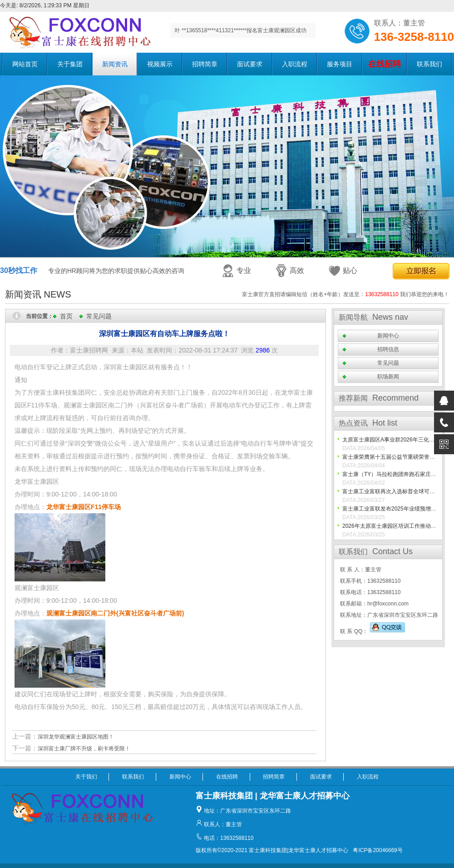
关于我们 (86, 777)
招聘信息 (388, 349)
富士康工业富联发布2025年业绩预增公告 (392, 509)
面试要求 (250, 64)
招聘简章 (205, 64)
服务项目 (340, 64)
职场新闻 (388, 377)
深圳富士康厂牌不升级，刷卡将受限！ (84, 749)
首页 (66, 316)
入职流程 (295, 64)
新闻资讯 (115, 64)
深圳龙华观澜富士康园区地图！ (76, 737)
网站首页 (25, 64)
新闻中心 (388, 336)
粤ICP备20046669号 (378, 850)
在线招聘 (227, 777)
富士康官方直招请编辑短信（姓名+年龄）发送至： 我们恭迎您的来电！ (345, 294)
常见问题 (99, 316)
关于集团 (70, 64)
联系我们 (429, 64)
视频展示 (160, 64)
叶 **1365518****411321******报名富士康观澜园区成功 (241, 30)
